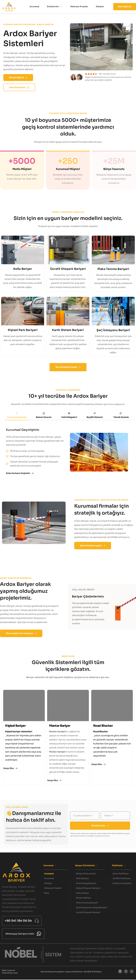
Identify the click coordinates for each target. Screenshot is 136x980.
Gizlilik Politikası (93, 972)
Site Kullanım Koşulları (52, 972)
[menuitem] (34, 7)
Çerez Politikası (74, 972)
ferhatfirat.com (10, 974)
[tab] (17, 416)
